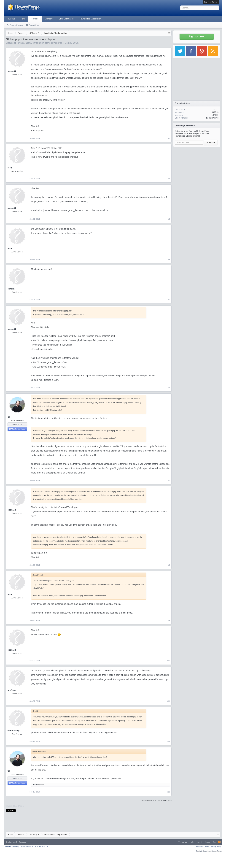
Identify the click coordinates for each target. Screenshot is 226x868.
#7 (169, 480)
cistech (11, 289)
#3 (169, 219)
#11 (168, 701)
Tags (23, 19)
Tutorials (11, 19)
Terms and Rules (203, 846)
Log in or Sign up (211, 2)
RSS (219, 842)
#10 (168, 661)
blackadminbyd (212, 118)
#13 (168, 792)
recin (10, 168)
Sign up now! (197, 37)
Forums (35, 19)
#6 (169, 388)
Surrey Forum (217, 851)
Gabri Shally (13, 731)
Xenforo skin (11, 842)
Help (192, 842)
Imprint (199, 842)
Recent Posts (34, 25)
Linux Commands (66, 19)
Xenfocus (22, 842)
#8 (169, 565)
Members (49, 19)
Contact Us (183, 842)
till (9, 417)
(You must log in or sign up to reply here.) (156, 800)
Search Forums (16, 25)
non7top (12, 690)
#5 (169, 300)
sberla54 (59, 43)
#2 (169, 179)
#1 (169, 138)
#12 (168, 741)
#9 (169, 620)
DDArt (34, 785)
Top (214, 842)
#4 (169, 259)
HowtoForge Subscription (90, 19)
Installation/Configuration (32, 43)
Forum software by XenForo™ (27, 846)
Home (207, 842)
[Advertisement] (197, 168)
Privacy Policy (216, 846)
